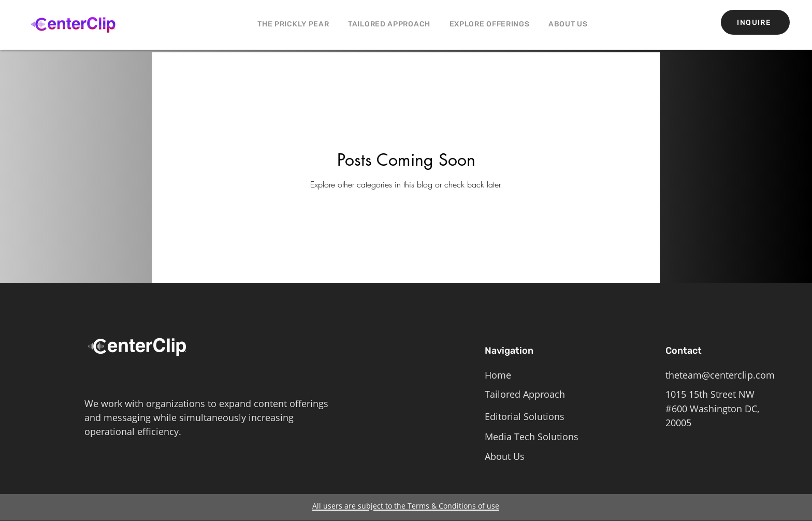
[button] (489, 24)
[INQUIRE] (755, 22)
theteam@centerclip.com (720, 375)
